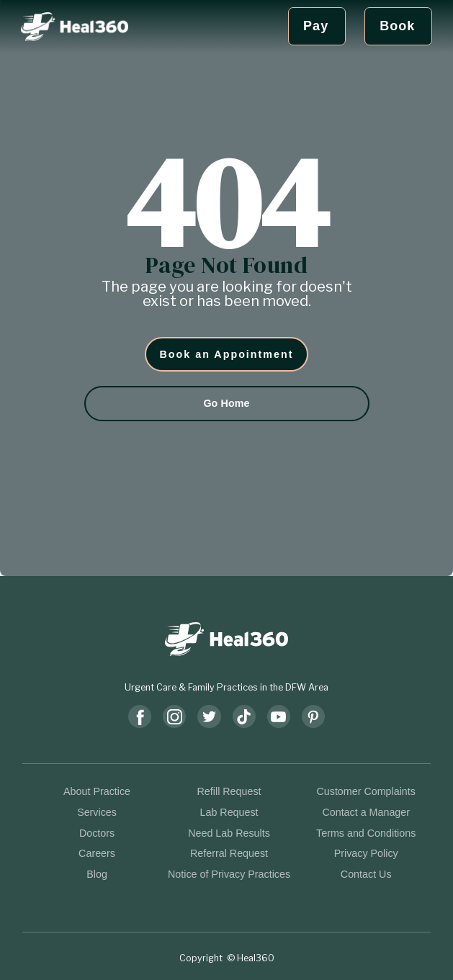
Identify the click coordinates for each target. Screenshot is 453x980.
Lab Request (229, 812)
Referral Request (229, 853)
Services (97, 812)
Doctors (97, 833)
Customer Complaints (365, 791)
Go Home (226, 403)
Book (397, 26)
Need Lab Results (229, 833)
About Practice (97, 791)
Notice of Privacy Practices (229, 874)
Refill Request (229, 791)
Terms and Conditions (366, 833)
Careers (97, 853)
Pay (316, 26)
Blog (97, 874)
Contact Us (366, 874)
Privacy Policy (366, 853)
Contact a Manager (366, 812)
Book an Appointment (227, 354)
